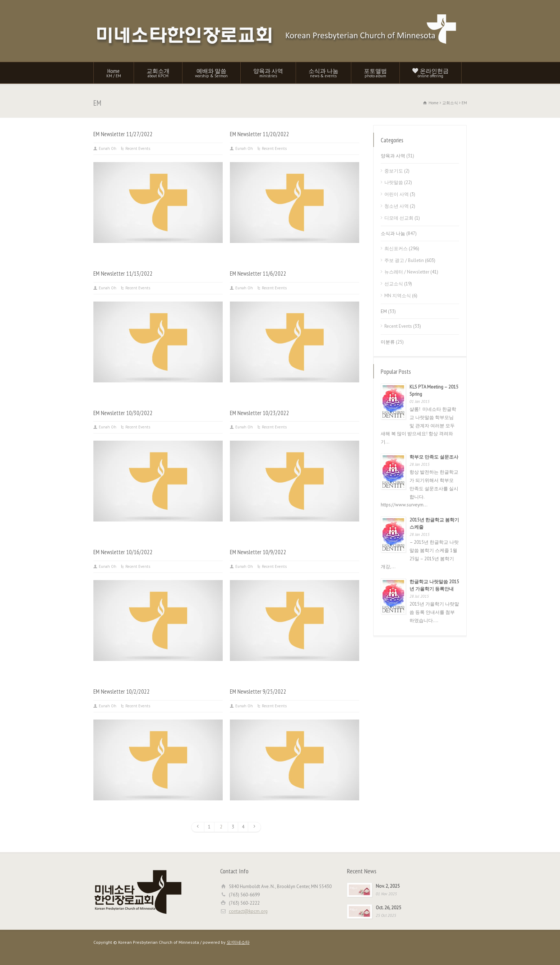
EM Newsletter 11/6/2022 (258, 274)
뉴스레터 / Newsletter (407, 272)
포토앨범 (375, 73)
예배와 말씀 (211, 73)
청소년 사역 (397, 206)
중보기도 (394, 171)
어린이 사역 (397, 194)
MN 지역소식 (398, 296)
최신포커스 (396, 249)
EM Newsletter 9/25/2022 (258, 691)
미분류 (388, 342)
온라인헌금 (431, 73)
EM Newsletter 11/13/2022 (123, 274)
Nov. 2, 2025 (388, 886)
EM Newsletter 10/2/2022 (122, 691)
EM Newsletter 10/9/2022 (258, 552)
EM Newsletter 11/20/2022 (260, 134)
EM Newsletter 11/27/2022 (123, 134)
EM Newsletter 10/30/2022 (123, 413)
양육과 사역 (268, 73)
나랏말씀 (394, 182)
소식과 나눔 (323, 73)
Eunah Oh (108, 148)
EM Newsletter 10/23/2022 (260, 413)
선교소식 (394, 284)
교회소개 (158, 73)
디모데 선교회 (399, 218)
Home (114, 73)
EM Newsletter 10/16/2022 (123, 552)
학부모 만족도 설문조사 (434, 457)
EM (384, 311)
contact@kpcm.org (248, 911)
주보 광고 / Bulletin (404, 260)
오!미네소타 (238, 942)
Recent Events (138, 148)
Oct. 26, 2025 (388, 908)
